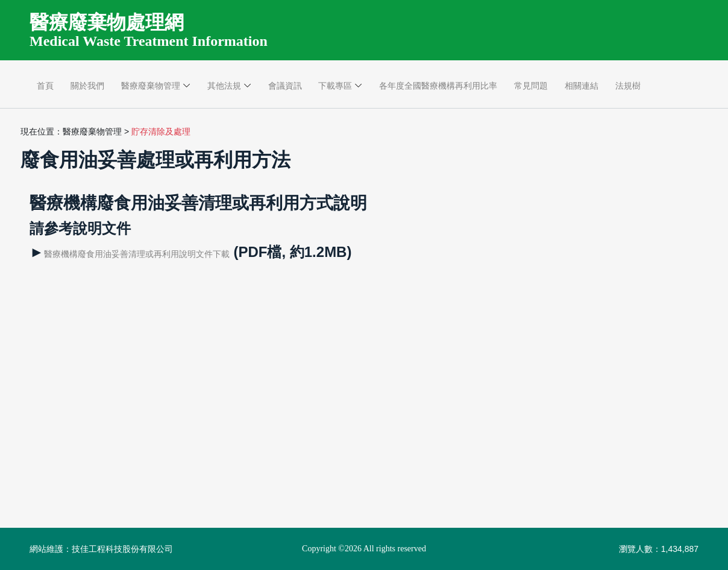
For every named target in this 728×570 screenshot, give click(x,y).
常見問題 (531, 86)
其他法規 (224, 86)
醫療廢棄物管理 (151, 86)
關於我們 (87, 86)
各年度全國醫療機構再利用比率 (438, 86)
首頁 (45, 86)
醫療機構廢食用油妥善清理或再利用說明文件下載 (137, 254)
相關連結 (582, 86)
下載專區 (335, 86)
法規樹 (628, 86)
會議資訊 (285, 86)
